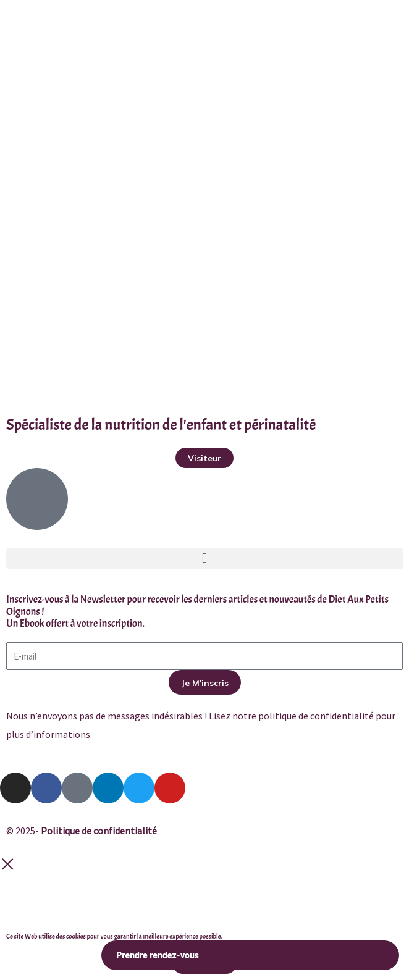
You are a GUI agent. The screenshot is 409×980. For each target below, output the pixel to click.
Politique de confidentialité (99, 831)
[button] (204, 559)
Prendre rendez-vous (250, 956)
